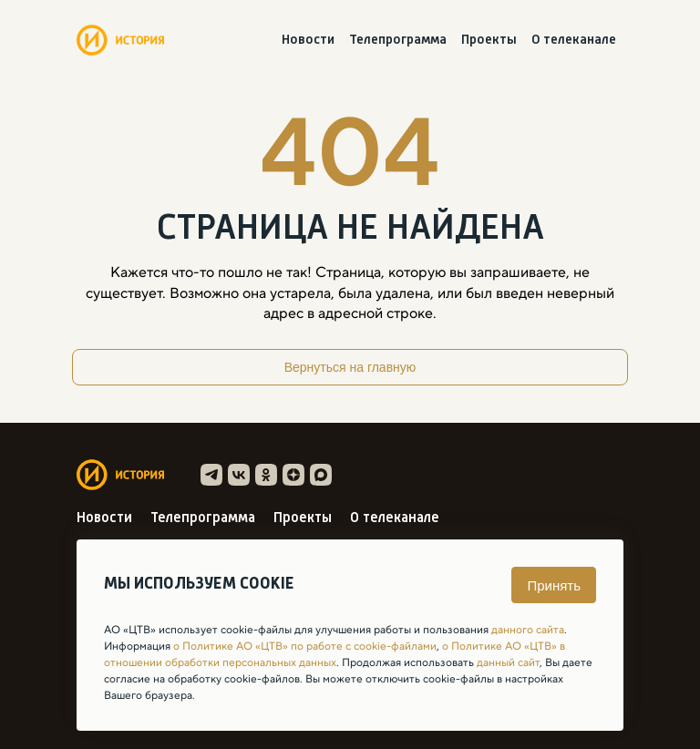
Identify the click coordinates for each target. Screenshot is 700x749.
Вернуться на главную (350, 367)
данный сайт (508, 662)
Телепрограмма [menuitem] (398, 41)
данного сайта (528, 630)
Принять (554, 585)
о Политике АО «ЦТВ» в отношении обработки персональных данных (335, 654)
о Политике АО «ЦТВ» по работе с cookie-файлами (305, 646)
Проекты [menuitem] (489, 41)
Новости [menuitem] (308, 41)
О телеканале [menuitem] (574, 41)
